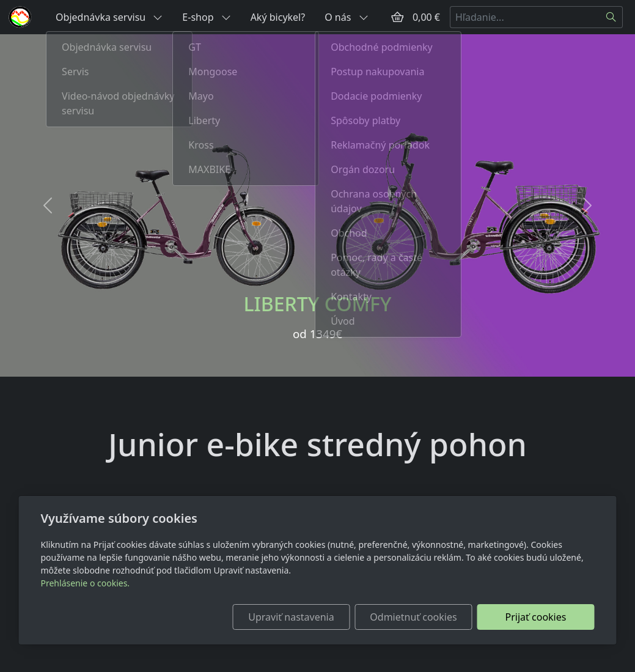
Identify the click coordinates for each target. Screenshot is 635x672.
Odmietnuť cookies (413, 617)
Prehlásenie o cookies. (86, 583)
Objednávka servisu (109, 17)
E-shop (206, 17)
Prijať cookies (536, 617)
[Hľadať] (611, 17)
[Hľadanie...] (525, 17)
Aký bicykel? (278, 17)
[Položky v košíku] (397, 17)
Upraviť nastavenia (291, 617)
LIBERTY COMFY (317, 304)
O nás (346, 17)
